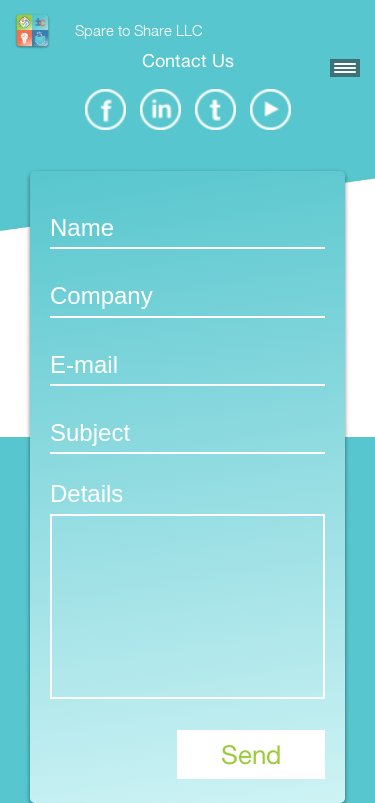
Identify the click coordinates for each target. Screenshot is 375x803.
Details (86, 493)
